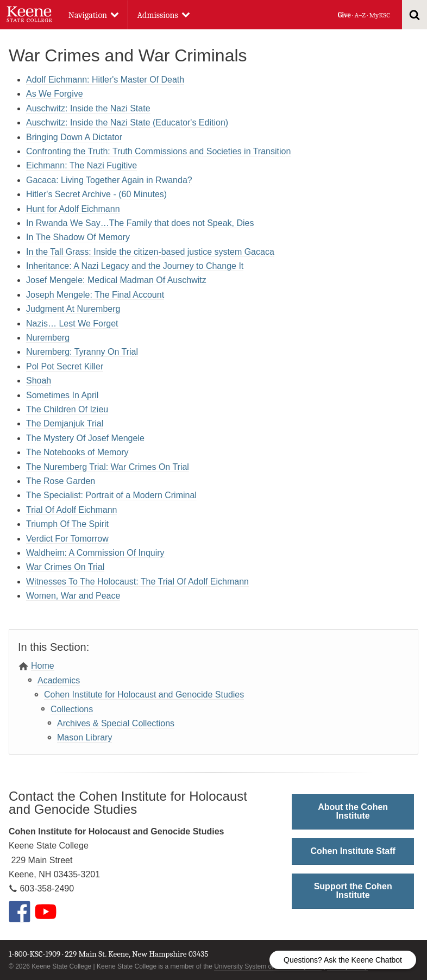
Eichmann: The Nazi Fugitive (81, 165)
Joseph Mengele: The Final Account (95, 295)
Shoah (39, 381)
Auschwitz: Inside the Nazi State (88, 108)
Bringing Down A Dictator (74, 137)
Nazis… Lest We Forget (72, 323)
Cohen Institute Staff (353, 851)
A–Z (360, 15)
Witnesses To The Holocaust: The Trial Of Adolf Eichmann (137, 582)
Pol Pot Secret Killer (65, 366)
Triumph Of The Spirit (67, 524)
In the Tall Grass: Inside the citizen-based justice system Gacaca (150, 252)
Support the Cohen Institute (353, 891)
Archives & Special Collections (116, 723)
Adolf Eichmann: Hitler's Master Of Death (105, 80)
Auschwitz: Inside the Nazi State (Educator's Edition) (127, 122)
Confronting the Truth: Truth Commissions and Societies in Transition (158, 151)
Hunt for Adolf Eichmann (73, 209)
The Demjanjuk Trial (65, 423)
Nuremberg (48, 338)
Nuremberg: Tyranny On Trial (82, 352)
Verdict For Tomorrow (67, 539)
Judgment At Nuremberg (73, 309)
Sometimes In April (62, 395)
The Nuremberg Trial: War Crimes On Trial (108, 467)
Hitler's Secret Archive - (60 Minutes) (96, 194)
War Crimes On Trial (65, 567)
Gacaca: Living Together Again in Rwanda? (109, 180)
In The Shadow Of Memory (78, 237)
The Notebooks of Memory (77, 452)
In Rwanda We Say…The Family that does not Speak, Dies (140, 223)
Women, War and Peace (73, 596)
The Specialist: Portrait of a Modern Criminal (111, 495)
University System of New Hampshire (268, 966)
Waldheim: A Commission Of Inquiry (95, 553)
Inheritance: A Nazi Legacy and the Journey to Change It (135, 266)
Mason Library (84, 737)
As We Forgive (55, 94)
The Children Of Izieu (67, 409)
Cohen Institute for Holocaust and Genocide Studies (144, 695)
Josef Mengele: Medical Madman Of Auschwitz (116, 280)
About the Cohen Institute (353, 811)
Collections (72, 709)
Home (43, 666)
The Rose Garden (61, 481)
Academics (59, 680)
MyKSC (379, 15)
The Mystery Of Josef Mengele (85, 438)
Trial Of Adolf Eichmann (71, 510)
